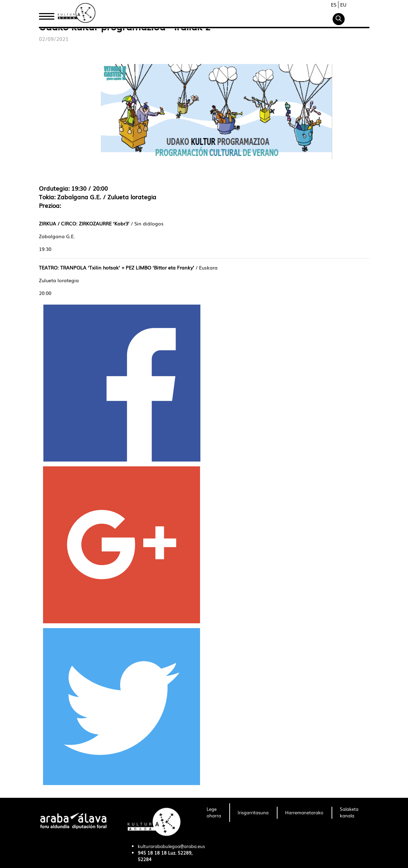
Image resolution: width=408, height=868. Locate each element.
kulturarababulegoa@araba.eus (171, 846)
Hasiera (49, 15)
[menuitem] (214, 813)
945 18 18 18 (152, 853)
